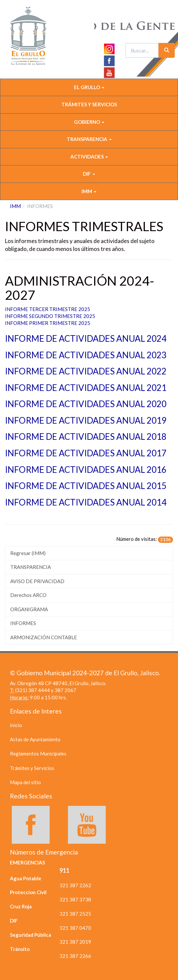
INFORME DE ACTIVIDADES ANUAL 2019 (87, 420)
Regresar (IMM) (28, 553)
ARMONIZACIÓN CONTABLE (44, 637)
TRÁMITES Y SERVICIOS (89, 104)
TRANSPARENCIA (31, 567)
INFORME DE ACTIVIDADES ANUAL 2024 (86, 338)
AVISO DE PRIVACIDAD (37, 581)
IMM (15, 206)
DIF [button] (89, 174)
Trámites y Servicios (32, 768)
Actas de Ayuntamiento (35, 739)
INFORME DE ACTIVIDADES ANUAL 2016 (86, 470)
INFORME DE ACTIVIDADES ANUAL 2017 (86, 453)
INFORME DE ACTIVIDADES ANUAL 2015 (86, 486)
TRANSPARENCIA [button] (89, 139)
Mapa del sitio (25, 782)
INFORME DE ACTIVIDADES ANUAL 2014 (86, 502)
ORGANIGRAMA (29, 609)
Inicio (16, 725)
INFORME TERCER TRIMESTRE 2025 (48, 309)
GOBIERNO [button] (89, 122)
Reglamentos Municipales (38, 753)
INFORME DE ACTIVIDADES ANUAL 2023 (86, 355)
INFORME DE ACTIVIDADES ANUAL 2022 (86, 371)
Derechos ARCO (28, 595)
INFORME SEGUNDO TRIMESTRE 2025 (50, 316)
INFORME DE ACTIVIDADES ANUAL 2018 (86, 437)
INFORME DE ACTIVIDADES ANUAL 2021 (86, 388)
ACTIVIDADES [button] (89, 157)
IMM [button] (89, 191)
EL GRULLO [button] (89, 87)
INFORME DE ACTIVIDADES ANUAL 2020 (86, 404)
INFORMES (23, 623)
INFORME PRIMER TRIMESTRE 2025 (48, 323)
